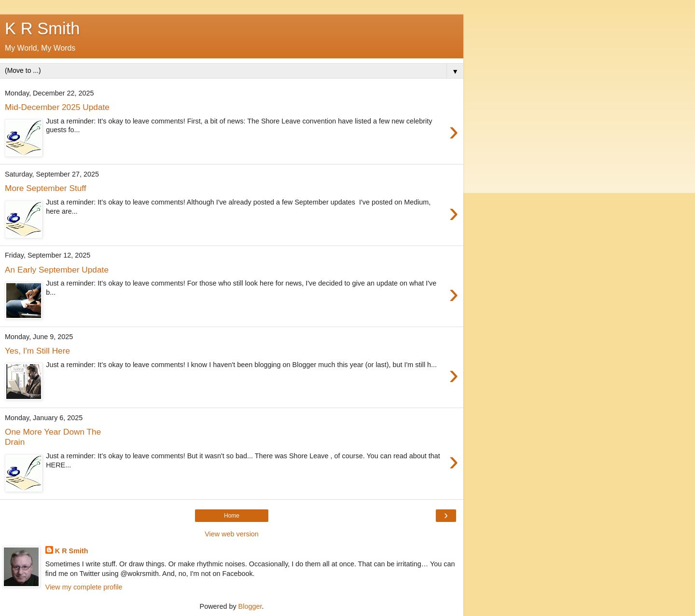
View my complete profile (84, 587)
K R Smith (72, 551)
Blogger (250, 606)
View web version (232, 534)
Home (232, 516)
